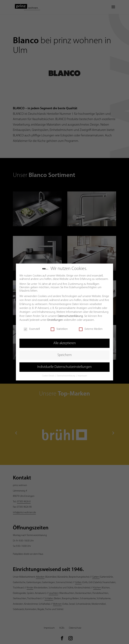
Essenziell (32, 329)
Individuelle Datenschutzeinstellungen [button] (64, 367)
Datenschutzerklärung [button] (66, 376)
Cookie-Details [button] (49, 376)
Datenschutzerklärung (70, 316)
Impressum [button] (82, 376)
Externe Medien (91, 329)
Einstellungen (55, 320)
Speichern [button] (65, 355)
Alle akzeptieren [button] (65, 343)
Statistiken (59, 329)
